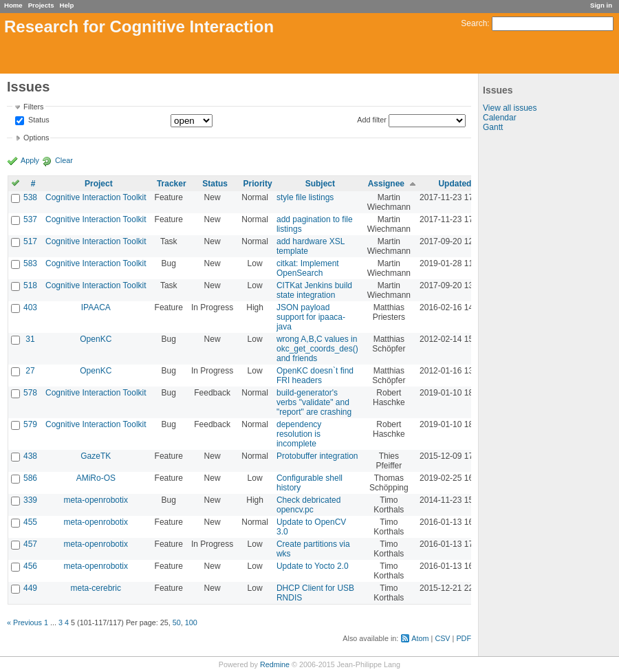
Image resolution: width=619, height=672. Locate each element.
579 (30, 424)
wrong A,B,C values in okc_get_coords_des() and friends (317, 349)
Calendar (500, 118)
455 (30, 522)
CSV (442, 638)
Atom (420, 638)
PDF (464, 638)
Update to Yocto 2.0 (313, 566)
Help (67, 5)
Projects (41, 5)
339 (30, 500)
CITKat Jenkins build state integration (314, 290)
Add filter (372, 120)
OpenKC (96, 339)
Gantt (493, 127)
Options (36, 138)
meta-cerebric (96, 588)
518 (30, 285)
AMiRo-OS (96, 478)
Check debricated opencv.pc (308, 505)
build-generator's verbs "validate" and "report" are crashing (314, 402)
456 (30, 566)
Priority (258, 184)
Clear (64, 160)
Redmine (275, 664)
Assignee (386, 184)
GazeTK (96, 456)
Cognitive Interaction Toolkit (96, 197)
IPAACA (96, 307)
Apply (30, 160)
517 (30, 241)
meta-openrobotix (96, 500)
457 (30, 544)
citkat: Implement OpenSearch (308, 268)
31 (30, 339)
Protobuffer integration (317, 456)
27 (30, 371)
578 (30, 393)
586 (30, 478)
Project (99, 184)
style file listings (305, 197)
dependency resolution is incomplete (299, 434)
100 (191, 622)
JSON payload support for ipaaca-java (311, 317)
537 (30, 219)
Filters (33, 107)
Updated (455, 184)
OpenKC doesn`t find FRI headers (315, 376)
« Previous (24, 622)
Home (13, 5)
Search (474, 23)
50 (177, 622)
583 (30, 263)
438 (30, 456)
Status (38, 120)
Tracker (172, 184)
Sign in (601, 5)
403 (30, 307)
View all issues (510, 108)
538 (30, 197)
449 (30, 588)
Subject (320, 184)
